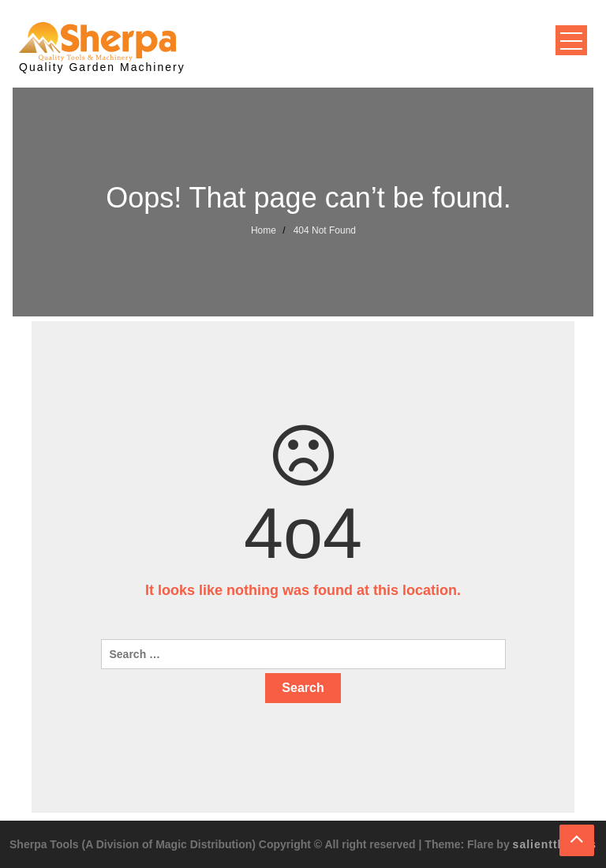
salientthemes (555, 844)
